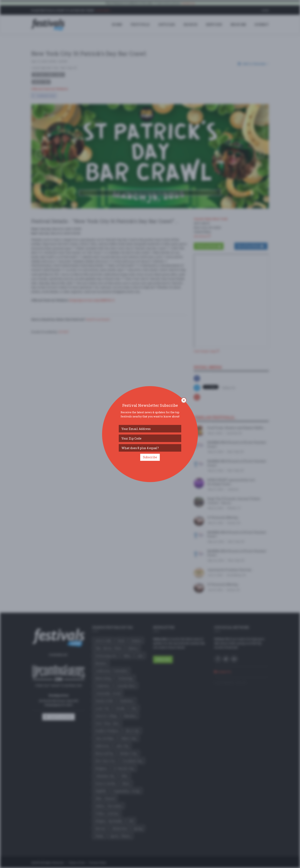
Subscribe (150, 457)
